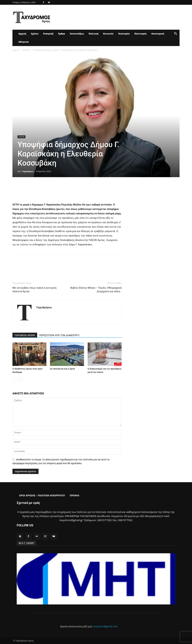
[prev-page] (15, 379)
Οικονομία (124, 34)
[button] (175, 34)
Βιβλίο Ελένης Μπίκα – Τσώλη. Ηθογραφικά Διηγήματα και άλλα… (96, 290)
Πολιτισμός (141, 34)
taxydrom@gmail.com (105, 626)
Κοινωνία (108, 34)
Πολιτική (94, 34)
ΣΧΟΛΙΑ (26, 50)
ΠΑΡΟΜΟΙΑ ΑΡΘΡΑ (25, 335)
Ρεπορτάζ (48, 34)
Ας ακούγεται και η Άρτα (62, 369)
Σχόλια (35, 34)
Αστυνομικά (158, 34)
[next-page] (20, 379)
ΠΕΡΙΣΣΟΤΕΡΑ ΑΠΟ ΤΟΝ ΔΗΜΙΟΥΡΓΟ (59, 335)
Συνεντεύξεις (77, 34)
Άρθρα (62, 34)
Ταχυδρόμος (28, 171)
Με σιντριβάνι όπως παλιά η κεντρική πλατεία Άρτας (34, 290)
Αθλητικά (24, 42)
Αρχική (22, 34)
